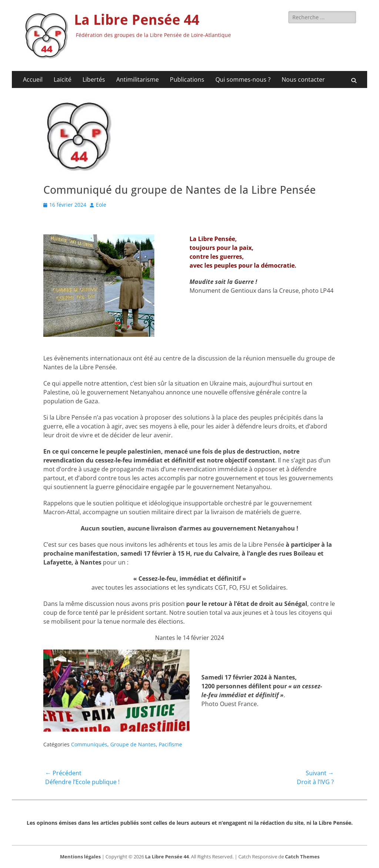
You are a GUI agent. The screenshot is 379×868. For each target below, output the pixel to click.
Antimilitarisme (137, 79)
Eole (101, 205)
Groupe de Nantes (133, 744)
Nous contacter (303, 79)
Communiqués (89, 744)
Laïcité (63, 79)
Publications (187, 79)
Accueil (33, 79)
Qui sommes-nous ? (243, 79)
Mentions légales (80, 857)
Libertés (94, 79)
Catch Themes (302, 857)
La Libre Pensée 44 (137, 20)
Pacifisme (170, 744)
